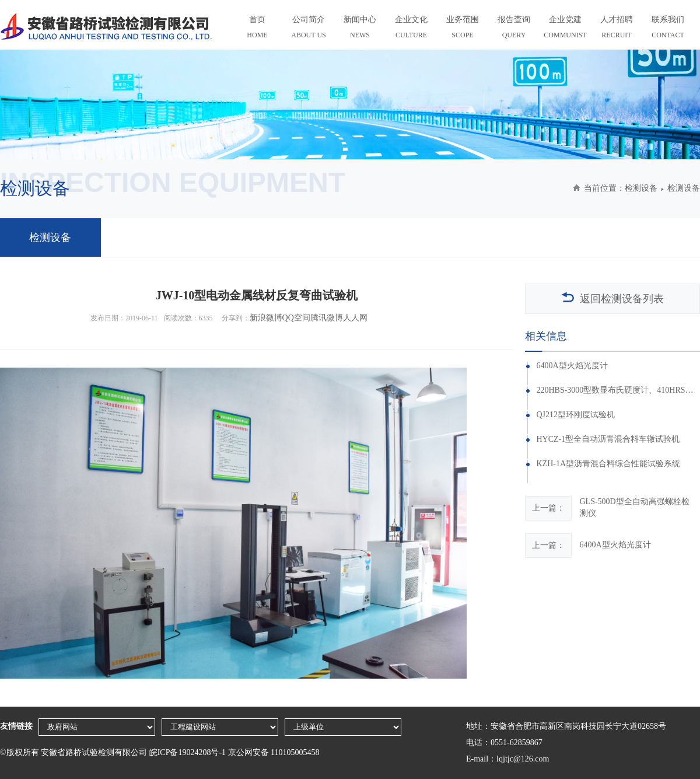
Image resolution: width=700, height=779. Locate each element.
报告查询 (514, 29)
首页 (257, 29)
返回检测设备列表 (612, 298)
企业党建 (565, 29)
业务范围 (463, 29)
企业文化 (411, 29)
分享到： (236, 318)
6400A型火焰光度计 (572, 366)
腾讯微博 (327, 318)
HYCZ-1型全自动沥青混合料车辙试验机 (608, 439)
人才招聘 (617, 29)
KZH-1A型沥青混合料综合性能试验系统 (608, 464)
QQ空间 (296, 318)
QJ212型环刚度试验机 (575, 415)
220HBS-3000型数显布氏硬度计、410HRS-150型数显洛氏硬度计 (615, 390)
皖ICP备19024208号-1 (188, 752)
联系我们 (668, 29)
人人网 (355, 318)
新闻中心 (360, 29)
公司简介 (309, 29)
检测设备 (641, 188)
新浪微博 (266, 318)
